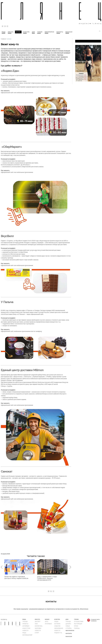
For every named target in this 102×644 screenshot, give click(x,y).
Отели (76, 626)
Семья (68, 626)
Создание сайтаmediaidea (95, 620)
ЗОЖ (36, 624)
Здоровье (38, 628)
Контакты (60, 32)
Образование (59, 628)
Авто (46, 621)
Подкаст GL (58, 633)
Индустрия (26, 628)
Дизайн (68, 624)
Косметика (39, 626)
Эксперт (38, 621)
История (57, 624)
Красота (11, 32)
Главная (3, 39)
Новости (25, 630)
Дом (33, 32)
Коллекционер (27, 635)
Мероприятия (49, 32)
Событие (57, 626)
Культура (26, 32)
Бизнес (18, 32)
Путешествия (79, 621)
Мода (4, 32)
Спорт (37, 633)
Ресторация (78, 624)
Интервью (26, 626)
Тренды (25, 621)
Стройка (69, 628)
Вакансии (69, 32)
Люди (56, 621)
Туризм (40, 32)
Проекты (25, 624)
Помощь (77, 628)
